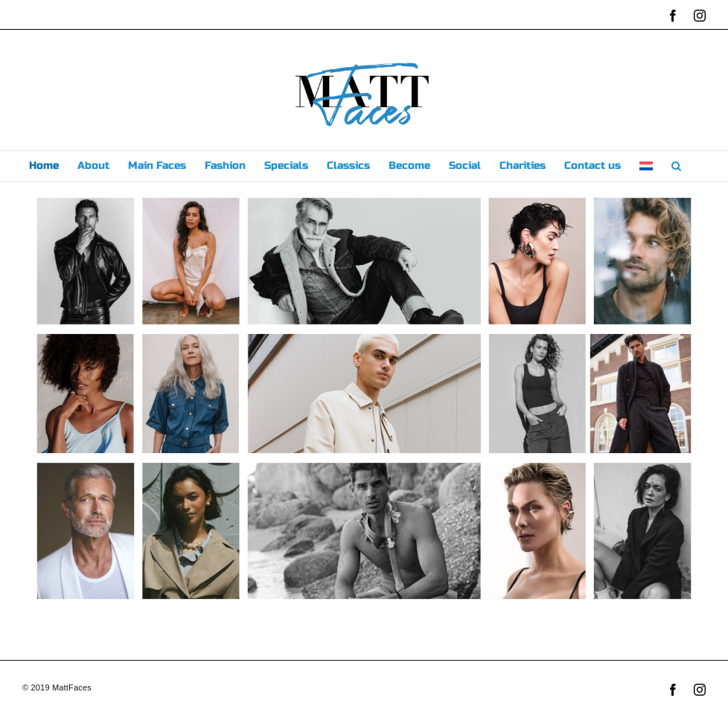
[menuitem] (646, 166)
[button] (676, 166)
